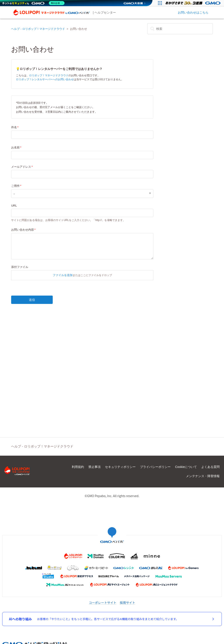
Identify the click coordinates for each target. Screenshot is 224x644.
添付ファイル (20, 267)
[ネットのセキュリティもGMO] (34, 3)
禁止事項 (94, 467)
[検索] (180, 29)
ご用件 (15, 186)
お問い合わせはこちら (193, 12)
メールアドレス (21, 167)
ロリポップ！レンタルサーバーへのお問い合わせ (45, 79)
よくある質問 (210, 467)
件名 (14, 127)
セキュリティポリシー (120, 467)
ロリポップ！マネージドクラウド (49, 75)
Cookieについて (186, 467)
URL (14, 206)
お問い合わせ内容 (23, 230)
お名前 (15, 147)
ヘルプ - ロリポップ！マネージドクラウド (38, 29)
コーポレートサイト (103, 603)
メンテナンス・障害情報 (203, 476)
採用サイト (128, 603)
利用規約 (78, 467)
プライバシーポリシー (155, 467)
